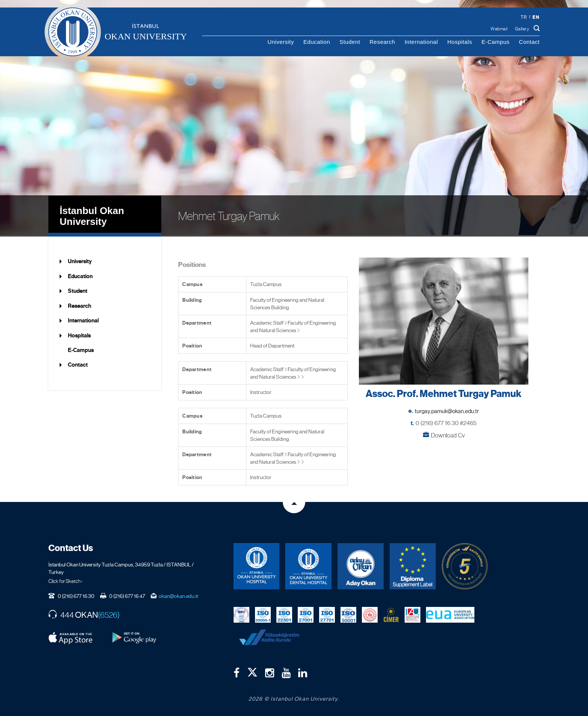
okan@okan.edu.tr (179, 594)
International (421, 42)
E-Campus (496, 42)
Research (382, 42)
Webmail (499, 29)
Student (350, 42)
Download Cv (448, 434)
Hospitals (460, 42)
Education (317, 42)
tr (524, 17)
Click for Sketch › (66, 579)
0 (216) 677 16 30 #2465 (446, 422)
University (281, 42)
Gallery (522, 29)
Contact (529, 42)
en (536, 17)
